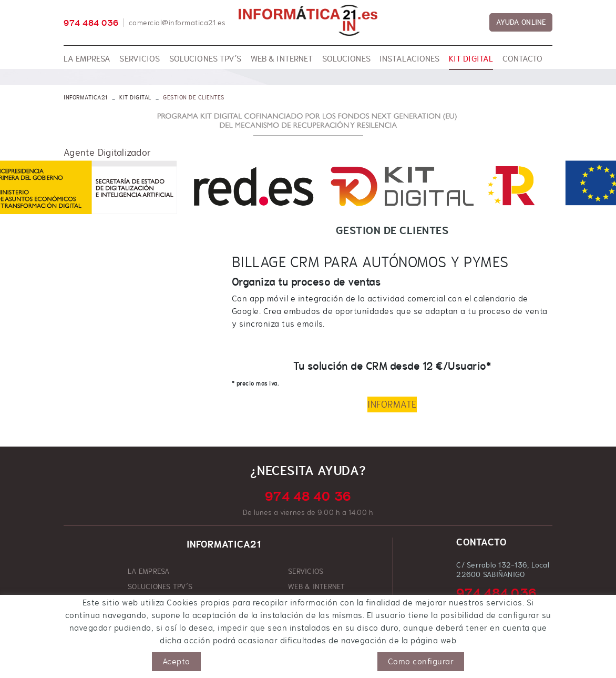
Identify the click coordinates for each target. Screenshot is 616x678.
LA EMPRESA (149, 571)
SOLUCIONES (149, 602)
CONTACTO (306, 617)
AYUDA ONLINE (521, 22)
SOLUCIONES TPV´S (160, 586)
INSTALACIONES (314, 602)
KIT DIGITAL (135, 97)
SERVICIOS (306, 571)
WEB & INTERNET (317, 586)
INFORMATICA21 (86, 97)
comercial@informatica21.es (177, 23)
